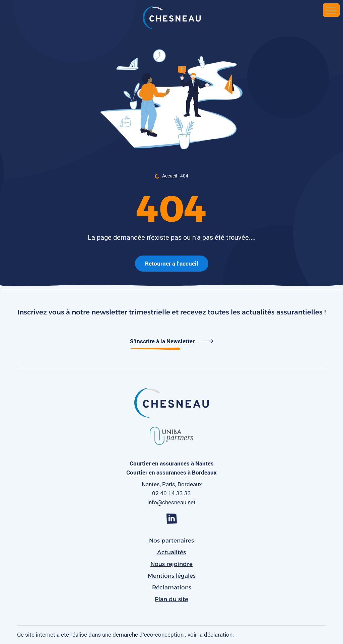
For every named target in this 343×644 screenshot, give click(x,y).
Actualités (171, 552)
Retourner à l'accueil (172, 263)
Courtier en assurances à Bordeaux (171, 472)
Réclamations (172, 587)
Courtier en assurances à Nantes (172, 463)
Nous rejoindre (171, 564)
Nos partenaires (171, 541)
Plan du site (171, 599)
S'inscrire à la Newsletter (172, 341)
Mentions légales (172, 576)
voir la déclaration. (211, 635)
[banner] (172, 18)
